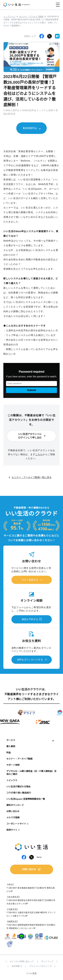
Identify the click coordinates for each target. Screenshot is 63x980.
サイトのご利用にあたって (22, 961)
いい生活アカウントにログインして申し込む (30, 436)
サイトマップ (47, 961)
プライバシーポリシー (40, 966)
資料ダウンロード (15, 805)
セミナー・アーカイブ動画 (19, 759)
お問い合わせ (13, 811)
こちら (39, 454)
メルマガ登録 (13, 818)
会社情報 (17, 966)
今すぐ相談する (30, 580)
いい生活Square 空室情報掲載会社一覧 (26, 799)
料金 (9, 753)
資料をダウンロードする (30, 660)
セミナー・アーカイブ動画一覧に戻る (32, 477)
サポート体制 (13, 765)
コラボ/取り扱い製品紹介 (19, 793)
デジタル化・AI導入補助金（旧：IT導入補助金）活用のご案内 (31, 773)
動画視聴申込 (30, 128)
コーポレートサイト (16, 824)
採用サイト (12, 830)
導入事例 (11, 746)
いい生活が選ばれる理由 (18, 787)
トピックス (12, 780)
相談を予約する (30, 619)
